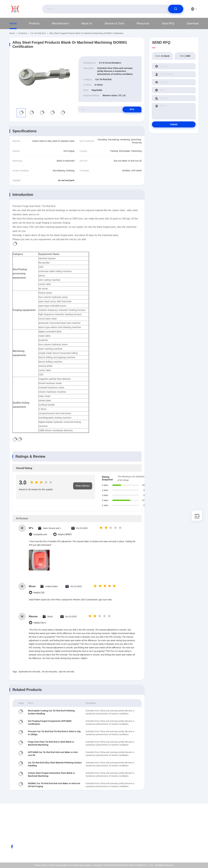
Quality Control (187, 839)
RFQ (131, 109)
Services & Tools (114, 23)
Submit (174, 124)
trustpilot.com (40, 535)
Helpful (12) (39, 593)
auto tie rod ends (66, 672)
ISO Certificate (187, 832)
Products (34, 23)
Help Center (186, 851)
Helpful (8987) (65, 535)
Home (13, 23)
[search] (176, 9)
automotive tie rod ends (29, 672)
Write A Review (83, 486)
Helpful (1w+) (40, 623)
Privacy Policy (187, 845)
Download (193, 23)
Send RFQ (168, 23)
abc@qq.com (21, 832)
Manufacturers (60, 23)
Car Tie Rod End (38, 33)
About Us (87, 23)
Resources (143, 23)
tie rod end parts (49, 672)
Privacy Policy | (41, 865)
